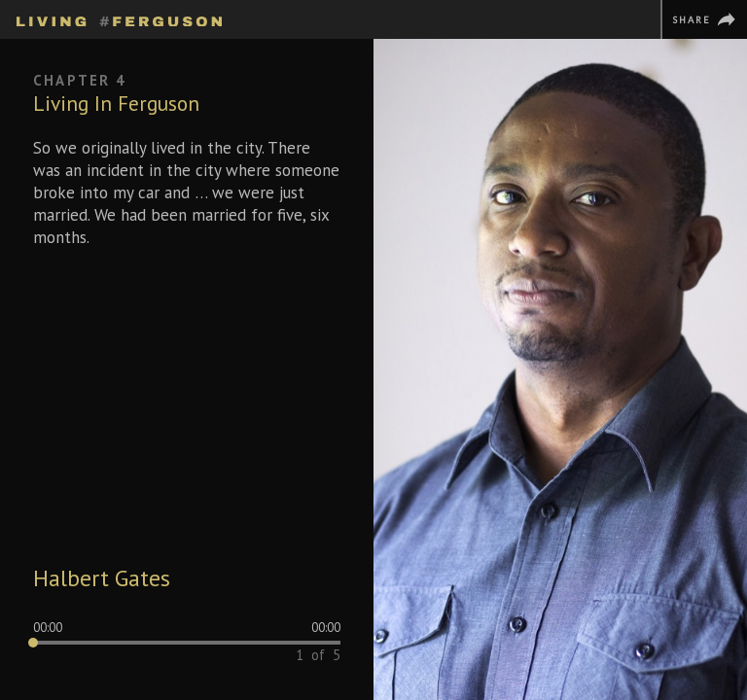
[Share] (704, 19)
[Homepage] (119, 18)
